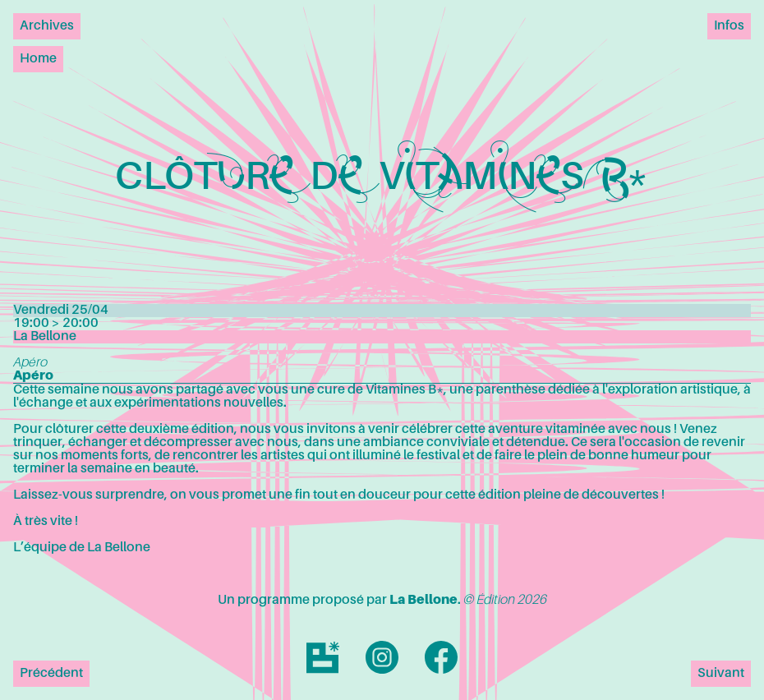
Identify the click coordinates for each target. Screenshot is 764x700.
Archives (47, 26)
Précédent (51, 674)
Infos (729, 26)
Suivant (721, 674)
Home (38, 59)
